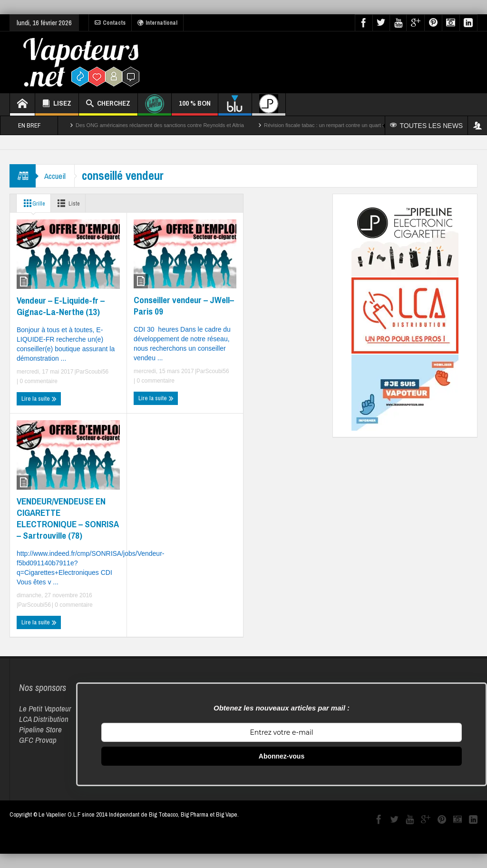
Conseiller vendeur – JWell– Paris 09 (184, 306)
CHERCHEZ (108, 104)
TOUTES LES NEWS (427, 126)
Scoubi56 (97, 372)
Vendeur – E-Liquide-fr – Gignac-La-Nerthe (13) (61, 306)
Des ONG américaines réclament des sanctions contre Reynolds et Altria (160, 125)
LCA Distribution (44, 719)
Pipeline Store (40, 729)
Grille (33, 203)
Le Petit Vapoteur (45, 708)
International (157, 23)
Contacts (110, 23)
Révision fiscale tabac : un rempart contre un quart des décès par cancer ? (350, 125)
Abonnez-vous (282, 756)
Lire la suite (39, 399)
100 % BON (195, 107)
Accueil (56, 176)
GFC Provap (38, 740)
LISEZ (57, 104)
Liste (72, 203)
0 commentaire (38, 381)
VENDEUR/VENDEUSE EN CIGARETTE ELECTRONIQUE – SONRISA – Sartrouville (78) (68, 518)
